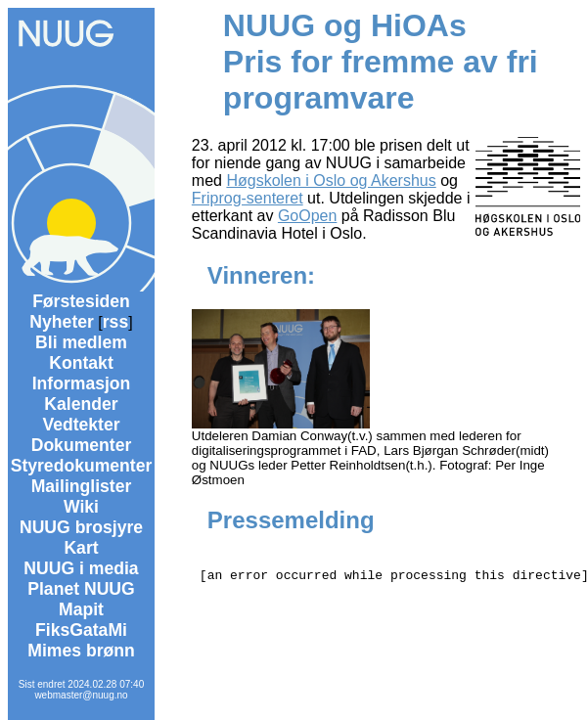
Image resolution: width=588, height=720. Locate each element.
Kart (81, 548)
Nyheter (62, 322)
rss (115, 322)
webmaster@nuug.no (81, 695)
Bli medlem (81, 342)
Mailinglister (82, 486)
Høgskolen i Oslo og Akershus (331, 180)
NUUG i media (81, 568)
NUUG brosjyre (81, 527)
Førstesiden (81, 301)
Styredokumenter (82, 466)
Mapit (81, 609)
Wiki (81, 507)
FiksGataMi (81, 630)
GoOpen (307, 216)
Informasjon (82, 383)
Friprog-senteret (248, 198)
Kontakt (81, 363)
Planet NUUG (81, 589)
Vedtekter (81, 425)
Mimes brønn (81, 651)
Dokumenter (82, 445)
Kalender (81, 404)
